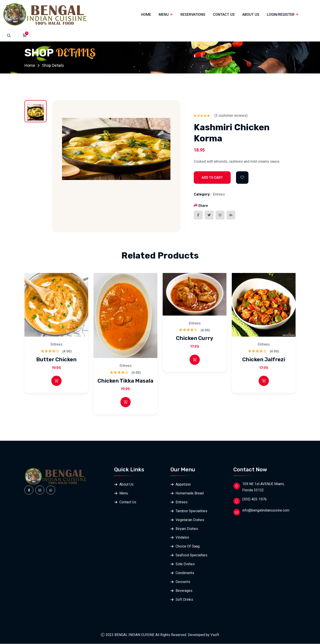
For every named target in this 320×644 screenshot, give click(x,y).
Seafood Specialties (191, 555)
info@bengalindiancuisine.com (266, 510)
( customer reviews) (231, 116)
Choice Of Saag (188, 546)
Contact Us (224, 15)
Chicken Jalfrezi (264, 360)
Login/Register (281, 15)
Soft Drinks (184, 600)
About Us (251, 15)
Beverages (184, 591)
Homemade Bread (190, 493)
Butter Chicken (56, 360)
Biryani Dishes (187, 529)
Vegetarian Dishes (190, 520)
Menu (164, 15)
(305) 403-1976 (254, 499)
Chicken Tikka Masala (125, 381)
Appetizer (183, 484)
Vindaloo (182, 538)
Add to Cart (212, 178)
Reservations (193, 15)
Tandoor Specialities (191, 511)
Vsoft (215, 635)
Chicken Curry (195, 338)
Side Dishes (185, 564)
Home (146, 15)
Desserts (183, 582)
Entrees (219, 194)
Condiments (185, 573)
